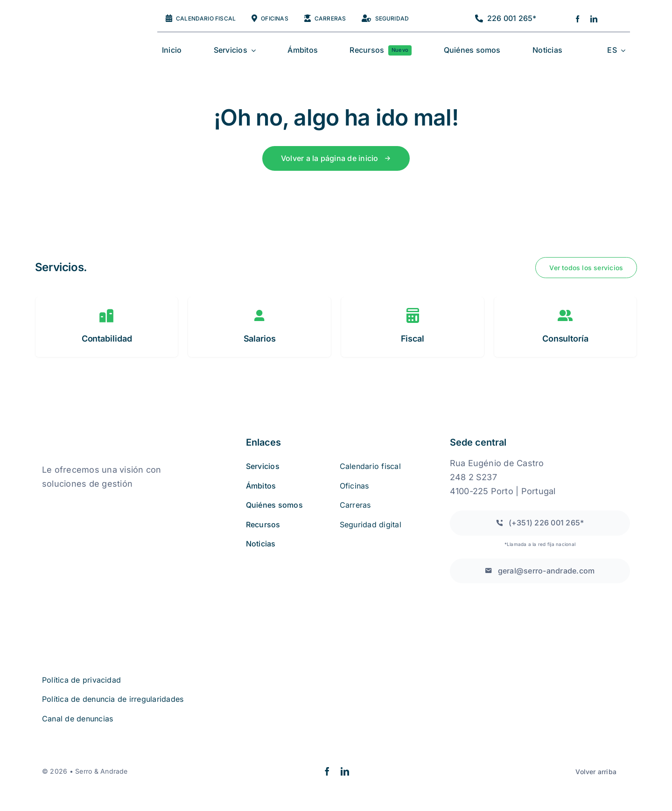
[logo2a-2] (82, 29)
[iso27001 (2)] (94, 551)
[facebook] (577, 19)
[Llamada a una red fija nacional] (540, 523)
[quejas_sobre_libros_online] (89, 503)
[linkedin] (594, 19)
